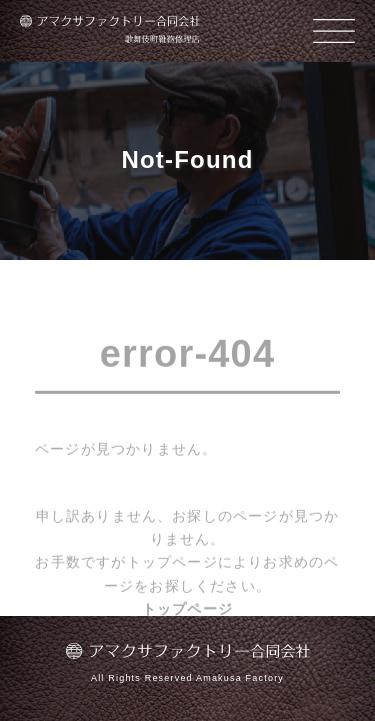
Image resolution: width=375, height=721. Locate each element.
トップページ (187, 610)
